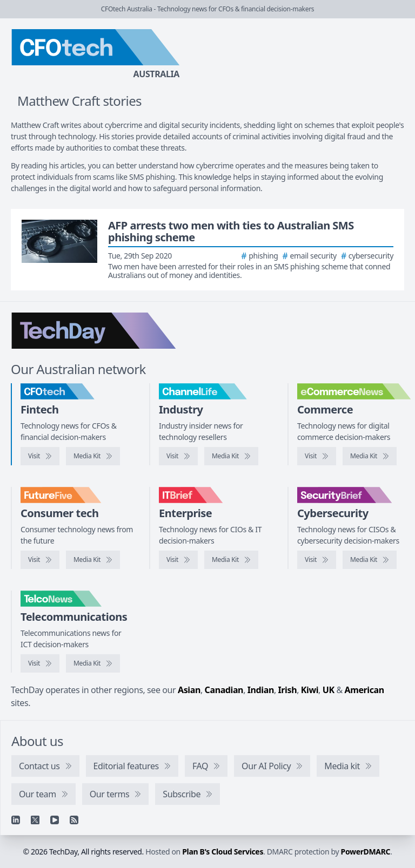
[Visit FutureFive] (40, 560)
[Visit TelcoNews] (40, 663)
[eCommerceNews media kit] (370, 456)
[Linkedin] (16, 820)
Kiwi (310, 690)
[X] (35, 820)
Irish (288, 690)
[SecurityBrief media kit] (370, 560)
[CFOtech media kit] (93, 456)
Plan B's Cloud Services (223, 852)
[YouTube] (55, 820)
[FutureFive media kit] (93, 560)
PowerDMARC (366, 852)
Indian (261, 690)
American (364, 690)
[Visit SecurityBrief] (317, 560)
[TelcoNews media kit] (93, 663)
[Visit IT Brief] (178, 560)
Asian (189, 690)
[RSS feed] (74, 820)
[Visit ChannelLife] (178, 456)
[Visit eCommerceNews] (317, 456)
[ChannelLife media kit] (231, 456)
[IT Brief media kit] (231, 560)
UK (329, 690)
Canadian (224, 690)
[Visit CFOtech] (40, 456)
